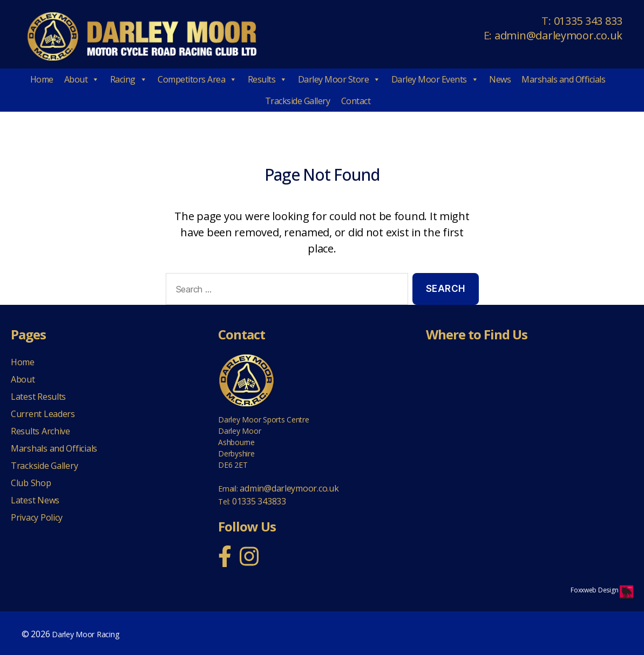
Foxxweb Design (595, 590)
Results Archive (40, 431)
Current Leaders (43, 414)
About (82, 79)
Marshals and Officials (563, 79)
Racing (129, 79)
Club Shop (31, 483)
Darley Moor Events (435, 79)
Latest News (35, 500)
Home (42, 79)
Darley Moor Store (339, 79)
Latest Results (38, 397)
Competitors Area (197, 79)
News (500, 79)
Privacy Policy (37, 517)
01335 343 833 (588, 21)
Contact (356, 101)
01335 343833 (259, 501)
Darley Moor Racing (85, 634)
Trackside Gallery (298, 101)
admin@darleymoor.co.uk (558, 35)
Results (267, 79)
